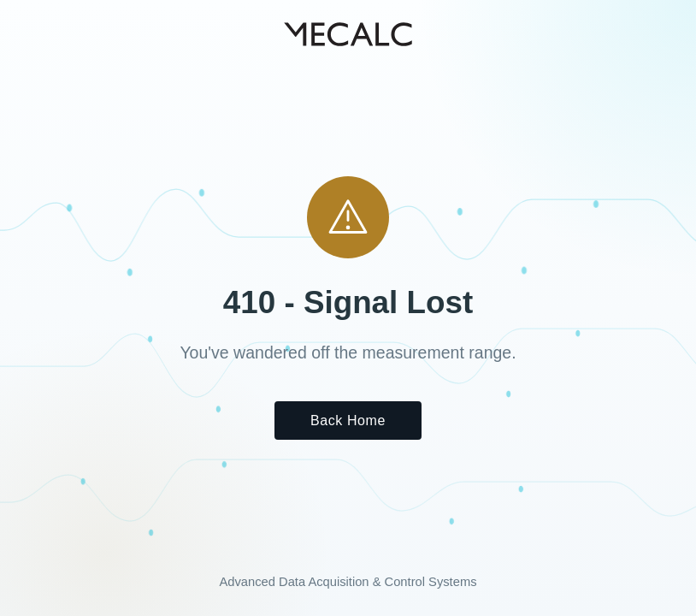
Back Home (348, 421)
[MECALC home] (348, 34)
